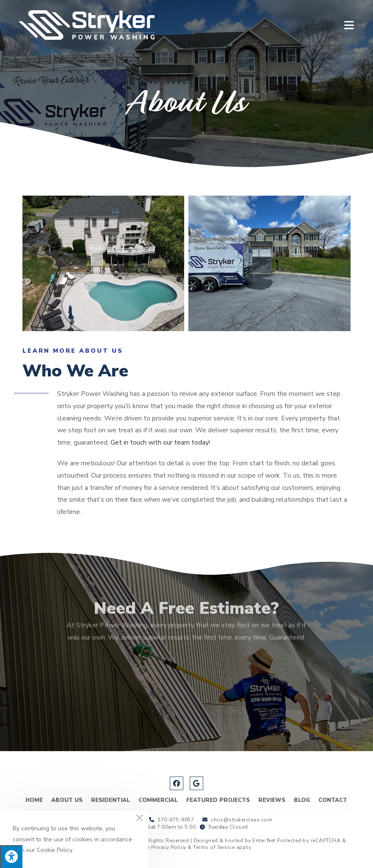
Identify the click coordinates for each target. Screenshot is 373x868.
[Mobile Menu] (349, 25)
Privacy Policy (169, 847)
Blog (302, 800)
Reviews (272, 800)
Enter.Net (264, 840)
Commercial (158, 800)
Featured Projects (218, 800)
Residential (111, 800)
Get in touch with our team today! (160, 442)
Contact (333, 800)
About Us (67, 800)
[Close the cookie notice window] (139, 819)
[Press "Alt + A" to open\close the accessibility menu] (11, 857)
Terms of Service (214, 847)
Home (34, 800)
